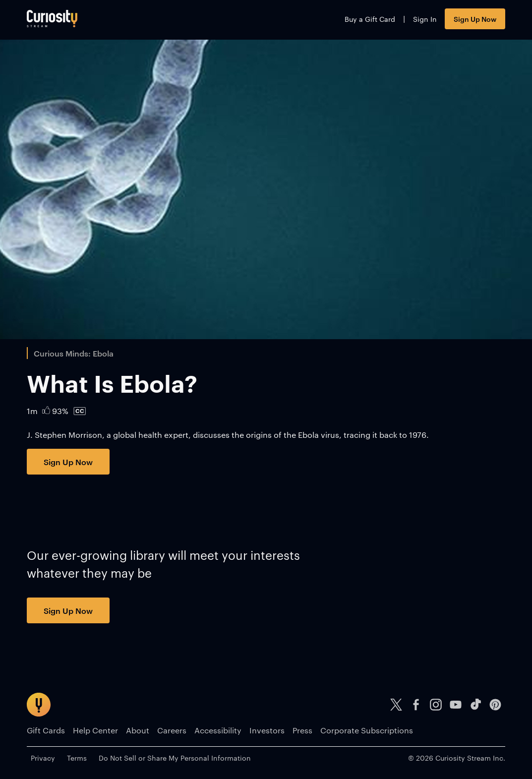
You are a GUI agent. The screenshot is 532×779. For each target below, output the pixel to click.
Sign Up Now (475, 19)
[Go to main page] (52, 19)
